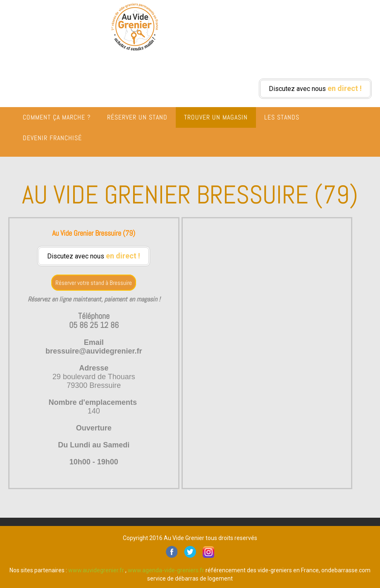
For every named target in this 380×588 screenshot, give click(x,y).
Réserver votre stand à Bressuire (94, 283)
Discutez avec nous (315, 88)
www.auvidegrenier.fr (96, 570)
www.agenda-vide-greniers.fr (166, 570)
